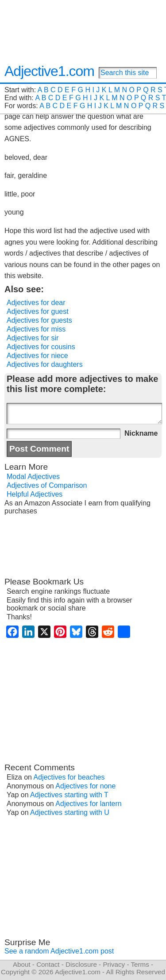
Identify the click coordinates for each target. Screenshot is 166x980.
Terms (140, 964)
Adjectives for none (85, 786)
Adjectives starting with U (70, 812)
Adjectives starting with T (69, 795)
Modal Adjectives (33, 477)
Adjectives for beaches (69, 777)
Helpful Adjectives (35, 494)
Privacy (114, 964)
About (22, 964)
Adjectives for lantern (88, 804)
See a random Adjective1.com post (59, 951)
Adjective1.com (49, 71)
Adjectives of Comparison (47, 485)
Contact (48, 964)
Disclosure (81, 964)
